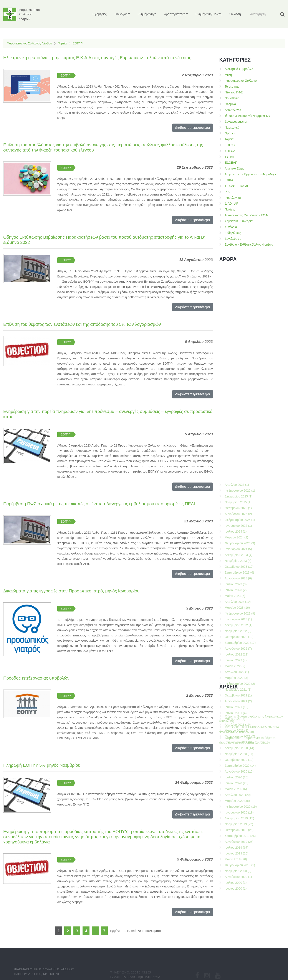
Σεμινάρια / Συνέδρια (239, 221)
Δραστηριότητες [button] (175, 14)
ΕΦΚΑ (229, 180)
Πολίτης (230, 209)
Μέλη (228, 75)
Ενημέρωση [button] (146, 14)
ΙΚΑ (227, 192)
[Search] (264, 14)
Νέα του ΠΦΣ (234, 92)
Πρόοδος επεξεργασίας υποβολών (36, 678)
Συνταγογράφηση (237, 122)
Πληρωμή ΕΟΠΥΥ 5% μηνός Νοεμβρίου (42, 765)
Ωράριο (230, 133)
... (95, 931)
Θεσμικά (230, 104)
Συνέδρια (231, 227)
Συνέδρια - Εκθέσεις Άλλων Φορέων (249, 245)
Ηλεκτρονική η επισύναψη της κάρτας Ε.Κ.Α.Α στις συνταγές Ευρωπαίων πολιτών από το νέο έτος (97, 58)
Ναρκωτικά (232, 127)
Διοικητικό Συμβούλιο (239, 69)
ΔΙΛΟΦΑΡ (232, 204)
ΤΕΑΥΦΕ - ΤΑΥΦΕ (237, 186)
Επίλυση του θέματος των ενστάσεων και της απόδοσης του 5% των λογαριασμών (82, 324)
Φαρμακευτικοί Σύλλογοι (241, 81)
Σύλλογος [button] (121, 14)
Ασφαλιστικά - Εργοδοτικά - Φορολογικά (252, 174)
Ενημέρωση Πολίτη (209, 14)
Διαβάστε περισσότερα (193, 128)
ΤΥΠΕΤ (230, 157)
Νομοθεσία (232, 98)
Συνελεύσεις (233, 239)
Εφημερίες (100, 14)
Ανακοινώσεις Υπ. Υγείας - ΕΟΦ (246, 215)
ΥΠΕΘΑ (230, 151)
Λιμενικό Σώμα (235, 168)
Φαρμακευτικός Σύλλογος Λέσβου (29, 43)
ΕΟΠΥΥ (78, 43)
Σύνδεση (235, 14)
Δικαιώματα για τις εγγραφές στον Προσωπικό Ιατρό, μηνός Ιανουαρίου (71, 591)
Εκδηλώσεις (233, 233)
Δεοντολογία (233, 110)
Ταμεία (62, 43)
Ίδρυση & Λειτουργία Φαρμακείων (247, 116)
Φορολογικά (233, 198)
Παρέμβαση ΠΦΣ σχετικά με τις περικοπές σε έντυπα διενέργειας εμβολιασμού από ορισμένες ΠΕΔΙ (99, 504)
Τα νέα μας (232, 86)
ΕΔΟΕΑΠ (231, 163)
